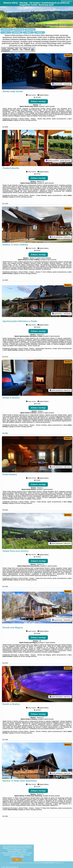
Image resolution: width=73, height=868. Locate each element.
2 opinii (47, 107)
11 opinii (48, 569)
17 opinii (47, 646)
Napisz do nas (59, 863)
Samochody (17, 32)
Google (5, 848)
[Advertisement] (36, 844)
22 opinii (51, 338)
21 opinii (45, 184)
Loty (6, 32)
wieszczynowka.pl (67, 1)
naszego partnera (31, 121)
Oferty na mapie (19, 29)
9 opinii (48, 261)
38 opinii (51, 800)
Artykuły (40, 32)
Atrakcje (28, 32)
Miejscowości (30, 29)
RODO (22, 857)
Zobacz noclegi (38, 102)
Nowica (68, 55)
